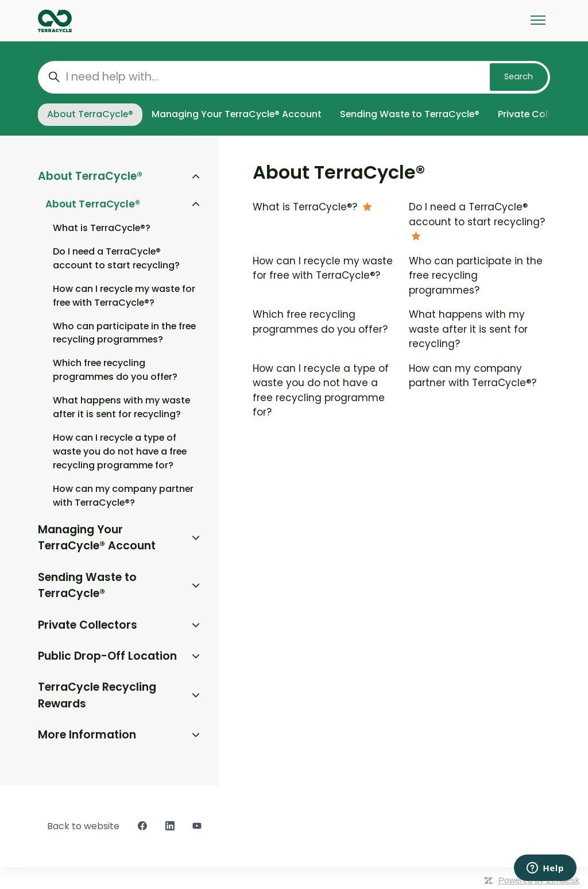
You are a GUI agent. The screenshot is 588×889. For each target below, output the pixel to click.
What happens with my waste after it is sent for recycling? (468, 329)
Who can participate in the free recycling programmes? (476, 276)
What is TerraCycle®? (306, 207)
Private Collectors (88, 625)
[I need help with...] (294, 77)
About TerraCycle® (90, 114)
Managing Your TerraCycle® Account (237, 114)
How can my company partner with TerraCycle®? (473, 376)
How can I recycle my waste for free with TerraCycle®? (323, 268)
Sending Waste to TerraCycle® (410, 114)
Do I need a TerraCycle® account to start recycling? (477, 214)
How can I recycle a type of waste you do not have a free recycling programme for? (321, 390)
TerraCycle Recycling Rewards (97, 695)
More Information (87, 735)
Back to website (83, 826)
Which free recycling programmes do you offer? (322, 322)
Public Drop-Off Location (107, 656)
